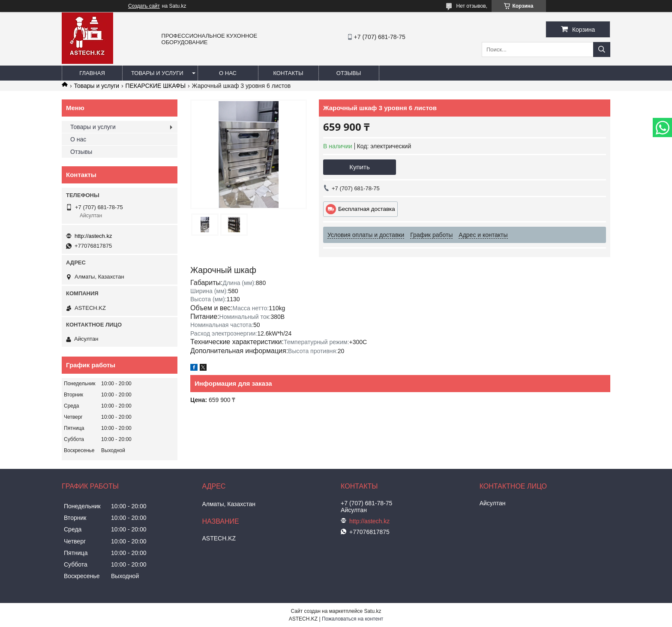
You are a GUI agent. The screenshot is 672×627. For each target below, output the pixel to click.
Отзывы (349, 73)
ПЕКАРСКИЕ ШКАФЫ (156, 86)
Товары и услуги (157, 73)
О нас (228, 73)
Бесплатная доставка (367, 209)
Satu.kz (372, 611)
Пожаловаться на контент (352, 619)
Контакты (288, 73)
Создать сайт (144, 6)
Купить (359, 167)
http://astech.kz (93, 236)
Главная (92, 73)
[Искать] (602, 49)
